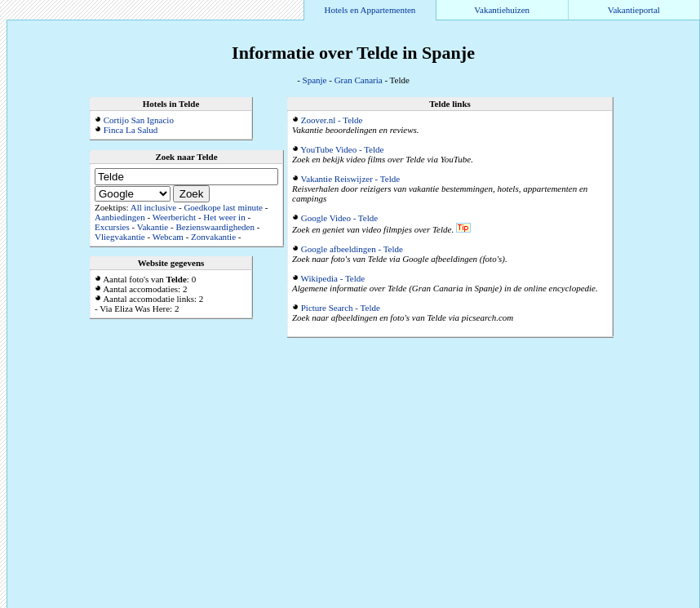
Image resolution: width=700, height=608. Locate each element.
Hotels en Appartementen (370, 10)
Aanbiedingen (120, 217)
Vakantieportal (634, 10)
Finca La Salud (131, 130)
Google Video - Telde (339, 218)
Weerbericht (174, 217)
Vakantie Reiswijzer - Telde (351, 179)
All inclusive (154, 207)
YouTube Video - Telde (342, 149)
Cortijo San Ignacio (139, 120)
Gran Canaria (359, 80)
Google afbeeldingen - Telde (352, 249)
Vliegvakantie (120, 237)
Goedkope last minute (223, 207)
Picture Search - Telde (341, 308)
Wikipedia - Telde (333, 278)
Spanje (315, 80)
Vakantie (153, 227)
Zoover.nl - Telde (332, 120)
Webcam (168, 237)
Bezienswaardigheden (215, 227)
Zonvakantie (213, 237)
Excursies (112, 227)
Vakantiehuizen (502, 10)
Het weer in (224, 217)
